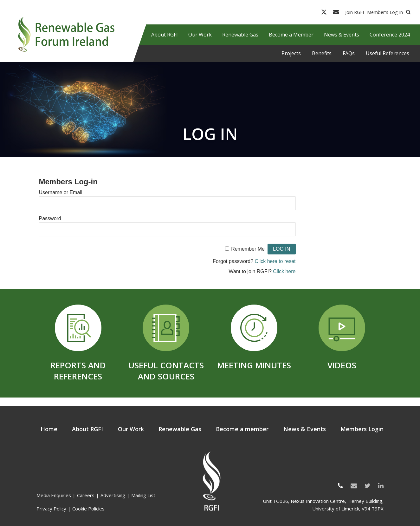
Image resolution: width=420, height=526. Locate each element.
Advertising (113, 495)
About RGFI (87, 429)
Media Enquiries (54, 495)
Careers (86, 495)
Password (50, 218)
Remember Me (248, 249)
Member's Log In (385, 12)
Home (49, 429)
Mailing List (143, 495)
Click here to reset (275, 261)
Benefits (322, 53)
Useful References (388, 53)
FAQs (349, 53)
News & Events (305, 429)
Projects (291, 53)
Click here (284, 271)
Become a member (242, 429)
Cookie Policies (88, 509)
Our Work (131, 429)
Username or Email (61, 192)
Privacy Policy (51, 509)
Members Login (362, 429)
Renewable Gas (180, 429)
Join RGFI (355, 12)
